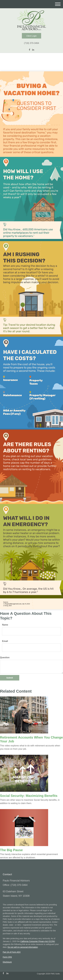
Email (5, 641)
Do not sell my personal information (23, 947)
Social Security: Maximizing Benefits (29, 796)
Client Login (31, 36)
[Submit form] (10, 678)
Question (5, 657)
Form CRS (7, 957)
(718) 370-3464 (31, 43)
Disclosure (7, 962)
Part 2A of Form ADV (12, 952)
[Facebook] (30, 50)
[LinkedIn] (33, 50)
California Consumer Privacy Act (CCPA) (38, 941)
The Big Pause (11, 850)
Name (5, 625)
